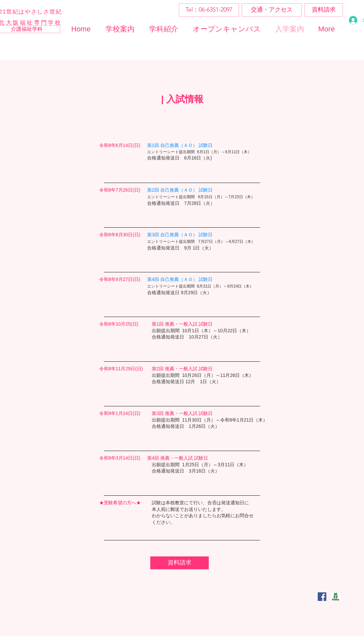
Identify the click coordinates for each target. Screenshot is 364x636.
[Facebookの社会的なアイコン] (322, 597)
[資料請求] (324, 10)
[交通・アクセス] (272, 10)
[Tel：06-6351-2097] (209, 10)
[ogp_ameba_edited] (336, 597)
